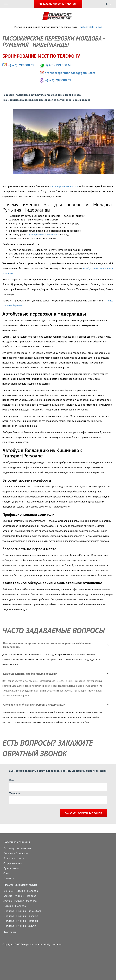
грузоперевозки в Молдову (42, 234)
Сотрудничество (13, 863)
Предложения (11, 868)
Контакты (9, 878)
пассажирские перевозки (64, 186)
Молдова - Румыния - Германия (21, 921)
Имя (12, 780)
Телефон (14, 793)
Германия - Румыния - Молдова (21, 891)
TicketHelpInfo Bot (91, 27)
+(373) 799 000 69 (21, 65)
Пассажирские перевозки (17, 848)
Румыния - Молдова (15, 906)
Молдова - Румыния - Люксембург (22, 911)
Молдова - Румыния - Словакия (21, 916)
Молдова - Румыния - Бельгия (20, 926)
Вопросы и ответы (14, 858)
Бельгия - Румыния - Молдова (20, 896)
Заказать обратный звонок (83, 813)
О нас (7, 873)
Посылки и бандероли (16, 853)
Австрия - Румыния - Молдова (20, 901)
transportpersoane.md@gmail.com (70, 73)
